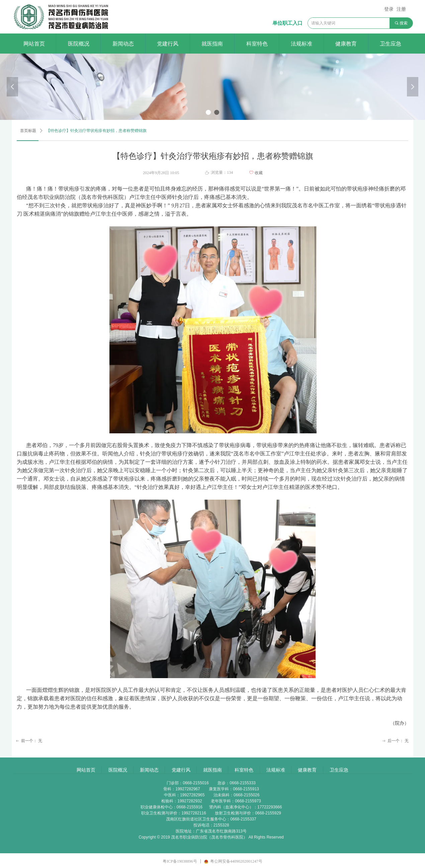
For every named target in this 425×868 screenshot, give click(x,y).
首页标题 (28, 131)
